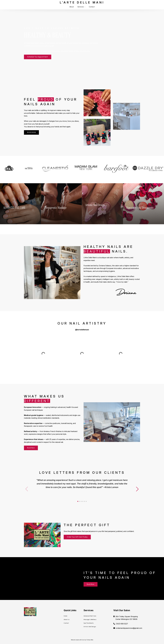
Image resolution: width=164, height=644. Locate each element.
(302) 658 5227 (122, 624)
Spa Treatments (89, 623)
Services (81, 7)
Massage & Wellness (90, 620)
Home (65, 616)
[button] (137, 489)
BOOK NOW (31, 132)
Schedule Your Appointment (38, 57)
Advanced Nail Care (90, 616)
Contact (92, 7)
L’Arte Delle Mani (82, 2)
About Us (67, 620)
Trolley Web (90, 640)
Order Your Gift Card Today (77, 537)
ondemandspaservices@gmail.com (129, 628)
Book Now (31, 448)
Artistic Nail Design (90, 627)
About (72, 7)
